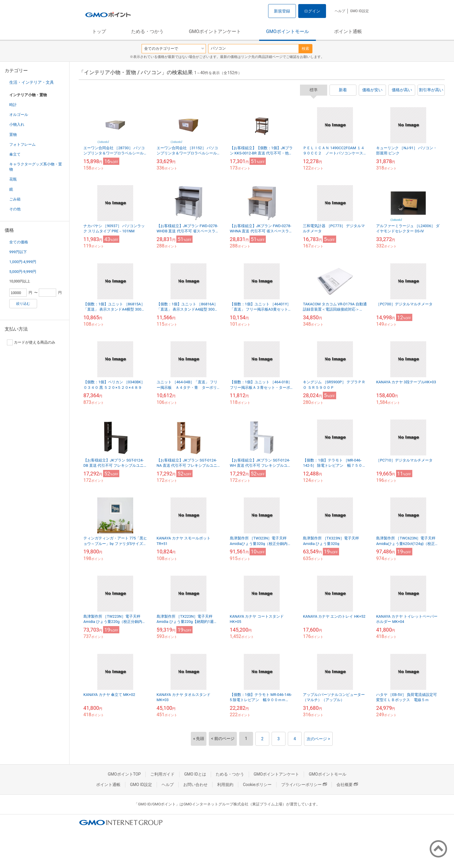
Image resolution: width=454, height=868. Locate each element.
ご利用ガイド (162, 774)
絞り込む (23, 304)
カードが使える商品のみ (31, 342)
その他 (15, 209)
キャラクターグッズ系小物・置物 (36, 167)
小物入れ (17, 124)
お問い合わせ (195, 785)
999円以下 (18, 252)
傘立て (15, 154)
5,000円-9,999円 (23, 272)
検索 (305, 49)
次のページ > (318, 739)
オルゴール (19, 115)
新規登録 (282, 11)
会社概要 (347, 785)
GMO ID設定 (359, 11)
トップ (99, 31)
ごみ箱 (15, 199)
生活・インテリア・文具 (32, 82)
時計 (13, 105)
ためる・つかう (147, 31)
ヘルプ (340, 11)
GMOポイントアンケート (215, 31)
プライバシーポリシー (304, 785)
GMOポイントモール (288, 31)
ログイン (312, 11)
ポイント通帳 (348, 31)
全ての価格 (19, 242)
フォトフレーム (22, 144)
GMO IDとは (195, 774)
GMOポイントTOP (124, 774)
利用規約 (225, 785)
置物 (13, 135)
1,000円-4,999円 (23, 262)
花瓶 (13, 179)
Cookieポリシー (257, 785)
